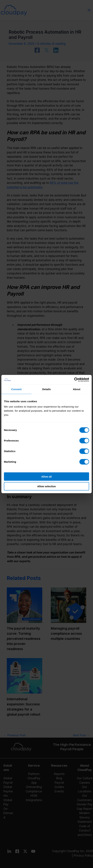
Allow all (47, 477)
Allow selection (46, 486)
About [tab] (77, 389)
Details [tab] (46, 389)
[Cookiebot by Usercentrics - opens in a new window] (74, 380)
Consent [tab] (16, 389)
